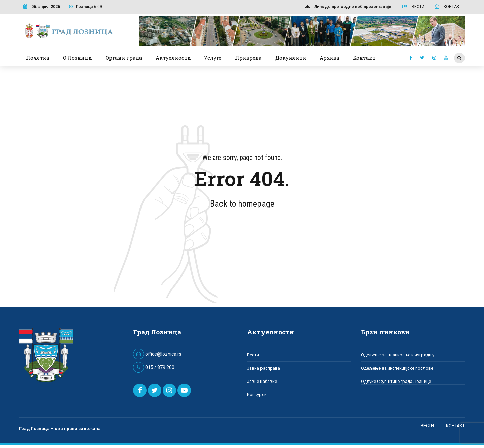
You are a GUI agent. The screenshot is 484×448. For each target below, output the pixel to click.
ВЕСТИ (427, 426)
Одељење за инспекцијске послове (397, 368)
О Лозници (77, 58)
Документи (291, 58)
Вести (253, 355)
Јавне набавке (262, 381)
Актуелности (173, 58)
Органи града (124, 58)
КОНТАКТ (455, 426)
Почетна (38, 58)
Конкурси (257, 394)
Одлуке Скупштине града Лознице (396, 381)
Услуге (213, 58)
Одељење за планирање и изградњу (398, 355)
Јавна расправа (264, 368)
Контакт (364, 58)
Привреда (248, 58)
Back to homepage (242, 204)
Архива (330, 58)
